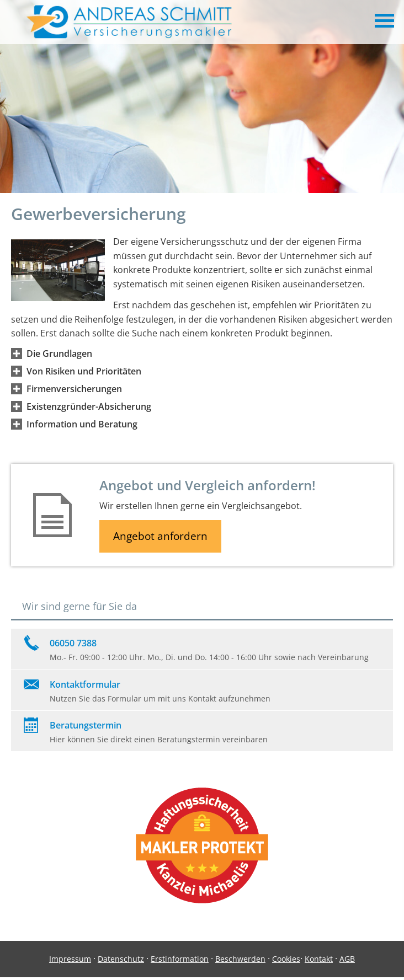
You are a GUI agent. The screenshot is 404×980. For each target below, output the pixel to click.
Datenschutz (121, 959)
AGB (347, 959)
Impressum (70, 959)
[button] (59, 354)
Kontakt (319, 959)
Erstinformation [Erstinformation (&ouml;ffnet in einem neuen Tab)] (180, 959)
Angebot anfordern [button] (160, 536)
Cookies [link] (286, 959)
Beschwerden (240, 959)
